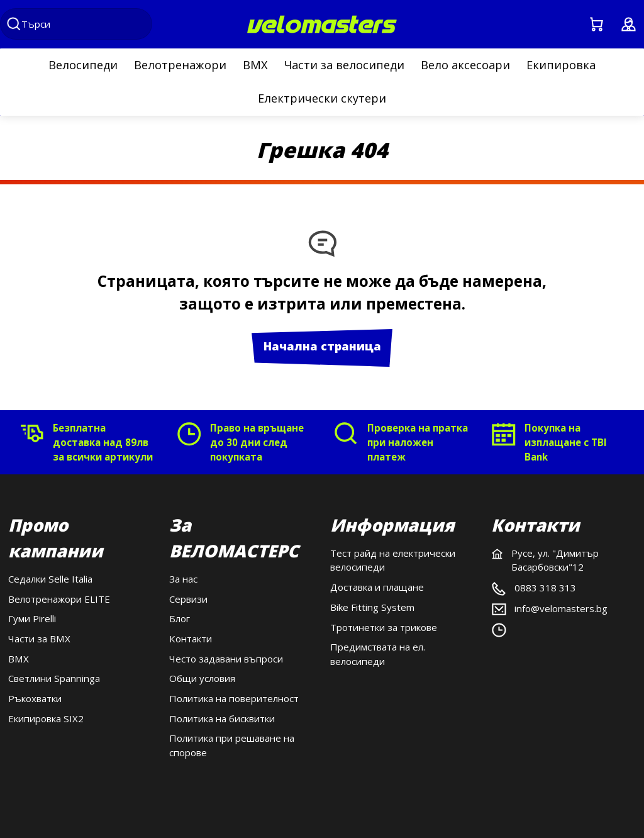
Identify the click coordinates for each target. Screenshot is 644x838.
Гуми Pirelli (32, 618)
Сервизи (188, 599)
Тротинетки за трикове (384, 627)
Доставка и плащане (377, 587)
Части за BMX (39, 639)
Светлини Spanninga (54, 678)
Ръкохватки (35, 698)
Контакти (191, 639)
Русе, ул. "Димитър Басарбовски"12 (555, 560)
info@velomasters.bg (561, 608)
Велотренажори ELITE (59, 599)
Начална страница (322, 346)
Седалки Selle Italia (50, 579)
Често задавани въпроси (226, 659)
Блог (180, 618)
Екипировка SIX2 (46, 718)
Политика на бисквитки (222, 718)
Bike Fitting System (372, 607)
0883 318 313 (545, 588)
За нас (183, 579)
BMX (19, 659)
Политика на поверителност (234, 698)
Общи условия (202, 678)
